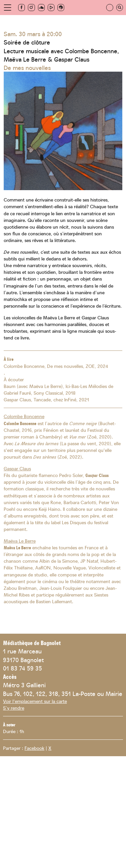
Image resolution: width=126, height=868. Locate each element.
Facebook (34, 748)
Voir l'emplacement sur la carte (35, 701)
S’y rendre (14, 708)
